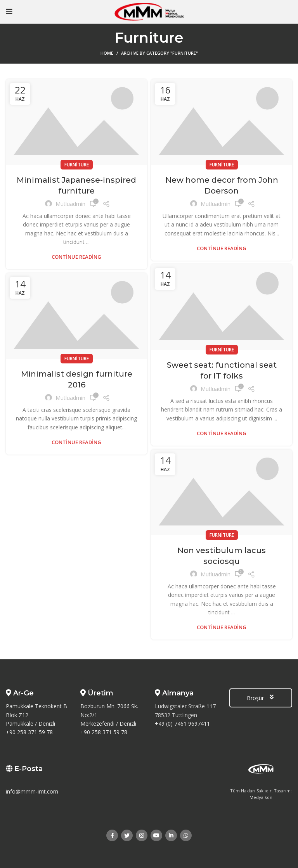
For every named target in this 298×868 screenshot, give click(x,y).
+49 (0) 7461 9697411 (182, 724)
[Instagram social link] (142, 835)
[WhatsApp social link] (186, 835)
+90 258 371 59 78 (29, 732)
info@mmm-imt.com (32, 791)
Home (107, 53)
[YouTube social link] (156, 835)
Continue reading (76, 257)
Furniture (77, 165)
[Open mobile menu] (9, 12)
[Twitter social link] (127, 835)
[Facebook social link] (112, 835)
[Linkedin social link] (171, 835)
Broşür (261, 698)
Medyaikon (261, 797)
